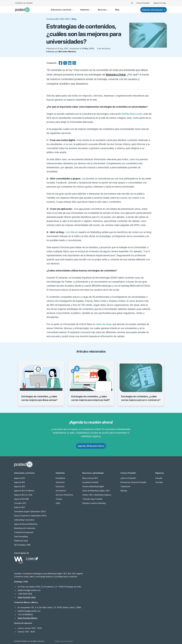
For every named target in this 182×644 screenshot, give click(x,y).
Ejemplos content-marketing (94, 503)
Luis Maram (72, 232)
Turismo (59, 499)
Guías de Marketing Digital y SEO (96, 491)
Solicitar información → (154, 10)
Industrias (86, 10)
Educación (60, 486)
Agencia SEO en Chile (23, 495)
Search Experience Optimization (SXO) (30, 516)
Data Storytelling (21, 536)
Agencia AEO (20, 482)
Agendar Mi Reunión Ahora (91, 446)
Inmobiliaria (60, 478)
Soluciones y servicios (62, 10)
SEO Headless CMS (22, 545)
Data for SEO (20, 507)
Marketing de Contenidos (25, 528)
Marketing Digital (116, 75)
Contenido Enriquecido (24, 532)
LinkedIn (159, 478)
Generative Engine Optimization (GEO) (30, 511)
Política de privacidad (64, 641)
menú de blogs (104, 324)
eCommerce (61, 491)
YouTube (159, 482)
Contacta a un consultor (24, 3)
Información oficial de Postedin (133, 482)
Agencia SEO (20, 478)
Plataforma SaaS (21, 541)
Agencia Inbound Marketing (26, 524)
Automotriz (60, 482)
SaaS (58, 503)
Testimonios (125, 486)
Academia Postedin (90, 482)
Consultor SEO (20, 503)
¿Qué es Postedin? (128, 478)
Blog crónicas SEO (90, 478)
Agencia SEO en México (24, 491)
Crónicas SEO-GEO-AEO (58, 19)
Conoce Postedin (143, 3)
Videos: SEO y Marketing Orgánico (97, 495)
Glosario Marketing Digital (93, 486)
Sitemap (124, 491)
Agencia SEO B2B (21, 499)
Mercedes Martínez (67, 52)
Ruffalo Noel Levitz (132, 114)
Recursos (104, 10)
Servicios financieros (64, 495)
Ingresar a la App (160, 3)
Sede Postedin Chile (27, 597)
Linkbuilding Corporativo (24, 520)
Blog (117, 10)
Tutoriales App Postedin (92, 499)
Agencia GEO (20, 486)
